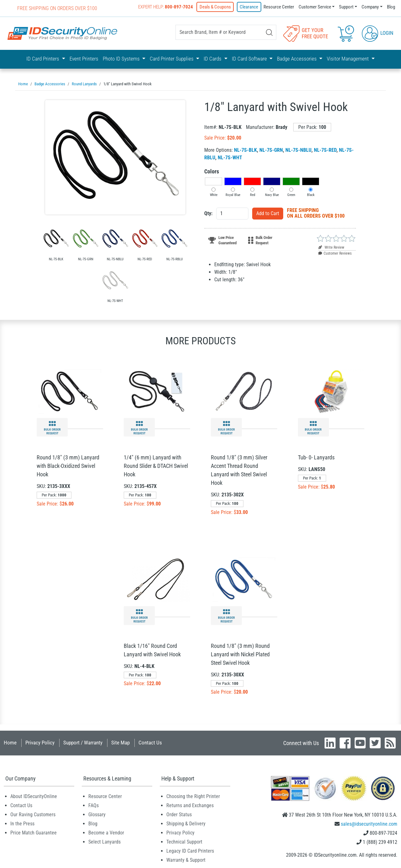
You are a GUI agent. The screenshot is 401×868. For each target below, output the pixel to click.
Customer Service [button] (315, 7)
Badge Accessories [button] (297, 59)
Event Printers (84, 59)
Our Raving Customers (33, 814)
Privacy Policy (40, 742)
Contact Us (150, 742)
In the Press (22, 823)
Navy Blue (272, 194)
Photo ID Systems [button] (122, 59)
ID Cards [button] (213, 59)
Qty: (208, 213)
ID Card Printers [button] (43, 59)
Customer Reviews (335, 253)
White (214, 194)
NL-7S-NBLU (298, 149)
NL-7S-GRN (271, 149)
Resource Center (279, 7)
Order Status (179, 814)
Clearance (249, 7)
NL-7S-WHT (230, 157)
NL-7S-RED (325, 149)
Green (291, 194)
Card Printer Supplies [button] (172, 59)
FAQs (94, 805)
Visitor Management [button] (348, 59)
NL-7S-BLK (245, 149)
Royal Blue (233, 194)
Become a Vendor (106, 832)
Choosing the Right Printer (193, 796)
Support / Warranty (83, 742)
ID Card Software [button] (250, 59)
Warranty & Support (186, 859)
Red (253, 194)
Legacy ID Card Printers (190, 850)
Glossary (97, 814)
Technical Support (184, 841)
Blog (391, 7)
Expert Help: (167, 7)
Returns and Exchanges (190, 805)
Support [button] (346, 7)
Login (378, 33)
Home (10, 742)
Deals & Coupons (216, 7)
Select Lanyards (104, 841)
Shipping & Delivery (186, 823)
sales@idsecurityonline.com (369, 823)
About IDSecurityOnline (34, 796)
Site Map (120, 742)
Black (311, 194)
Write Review (331, 247)
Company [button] (370, 7)
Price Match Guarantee (34, 832)
